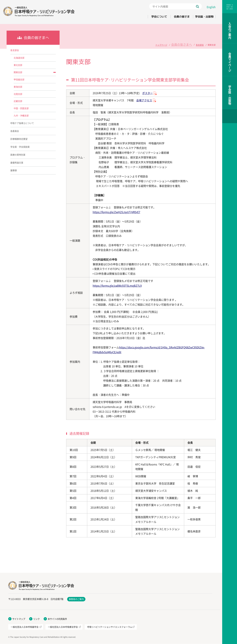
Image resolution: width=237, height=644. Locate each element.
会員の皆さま (174, 17)
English (211, 7)
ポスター (147, 93)
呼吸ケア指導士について (22, 123)
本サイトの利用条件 (60, 619)
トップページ (168, 44)
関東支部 (18, 72)
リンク (38, 619)
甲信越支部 (19, 79)
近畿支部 (18, 101)
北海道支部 (19, 58)
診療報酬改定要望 (19, 139)
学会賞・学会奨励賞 (20, 147)
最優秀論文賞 (17, 163)
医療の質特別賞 (18, 155)
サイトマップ (19, 619)
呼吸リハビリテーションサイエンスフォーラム (110, 627)
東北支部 (18, 65)
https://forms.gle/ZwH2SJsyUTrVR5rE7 (116, 212)
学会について (147, 17)
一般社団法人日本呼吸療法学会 (63, 627)
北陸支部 (18, 94)
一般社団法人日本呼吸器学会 (25, 627)
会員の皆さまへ (185, 44)
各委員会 (15, 131)
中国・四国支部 (21, 108)
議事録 (14, 170)
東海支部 (18, 87)
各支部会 (200, 44)
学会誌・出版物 (202, 17)
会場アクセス (144, 100)
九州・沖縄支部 (21, 115)
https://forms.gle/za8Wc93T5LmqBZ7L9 (117, 286)
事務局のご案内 (76, 599)
